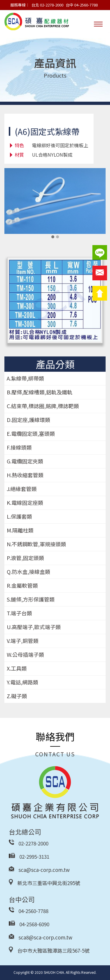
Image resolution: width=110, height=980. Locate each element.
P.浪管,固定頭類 (25, 558)
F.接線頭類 (19, 447)
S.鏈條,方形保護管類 (31, 599)
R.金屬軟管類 (22, 585)
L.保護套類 (19, 516)
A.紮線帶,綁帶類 (25, 378)
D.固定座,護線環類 (28, 420)
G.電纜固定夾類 (25, 461)
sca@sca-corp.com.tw (44, 870)
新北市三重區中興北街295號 (49, 883)
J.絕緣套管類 (22, 489)
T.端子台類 (19, 613)
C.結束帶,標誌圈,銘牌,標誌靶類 (43, 406)
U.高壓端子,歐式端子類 (34, 627)
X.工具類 (17, 668)
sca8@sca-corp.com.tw (45, 937)
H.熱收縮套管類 (25, 475)
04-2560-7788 (33, 911)
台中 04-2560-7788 (82, 5)
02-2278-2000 (33, 843)
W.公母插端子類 (25, 654)
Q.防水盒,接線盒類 (28, 572)
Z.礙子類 (17, 696)
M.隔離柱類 (20, 530)
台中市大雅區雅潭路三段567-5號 (53, 950)
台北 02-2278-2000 (47, 5)
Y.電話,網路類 (22, 682)
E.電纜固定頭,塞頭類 (31, 433)
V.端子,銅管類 (23, 641)
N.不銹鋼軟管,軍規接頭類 (36, 544)
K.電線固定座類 (25, 502)
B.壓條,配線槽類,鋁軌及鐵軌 (40, 392)
